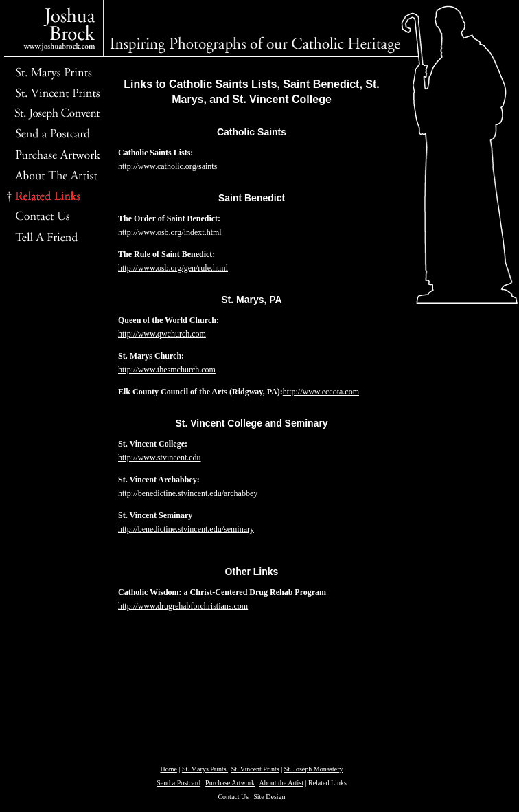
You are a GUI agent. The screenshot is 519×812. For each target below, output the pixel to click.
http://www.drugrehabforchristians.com (183, 606)
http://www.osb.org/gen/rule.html (173, 268)
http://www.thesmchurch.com (167, 370)
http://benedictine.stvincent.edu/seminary (186, 529)
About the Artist (281, 783)
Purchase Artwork (230, 783)
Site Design (269, 797)
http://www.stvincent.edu (160, 458)
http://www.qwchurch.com (162, 334)
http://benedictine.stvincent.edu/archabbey (188, 493)
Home (168, 769)
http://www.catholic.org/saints (168, 166)
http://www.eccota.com (321, 392)
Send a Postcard (178, 783)
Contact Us (233, 797)
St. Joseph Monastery (314, 769)
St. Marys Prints (205, 769)
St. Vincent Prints (255, 769)
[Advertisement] (51, 464)
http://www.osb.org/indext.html (170, 232)
